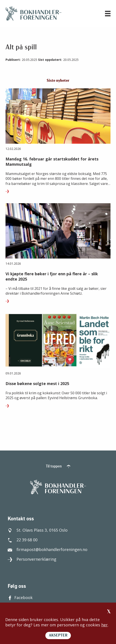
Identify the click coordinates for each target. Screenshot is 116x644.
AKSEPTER (58, 636)
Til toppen (58, 466)
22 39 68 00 (23, 540)
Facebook (20, 597)
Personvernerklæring (32, 559)
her (104, 625)
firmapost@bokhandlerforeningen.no (48, 549)
